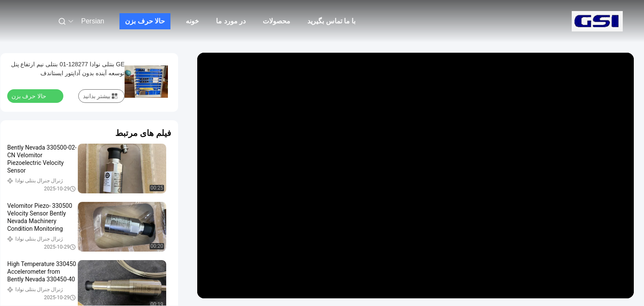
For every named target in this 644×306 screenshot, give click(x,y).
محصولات (277, 21)
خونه (192, 21)
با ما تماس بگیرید (331, 21)
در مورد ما (231, 21)
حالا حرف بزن (145, 21)
